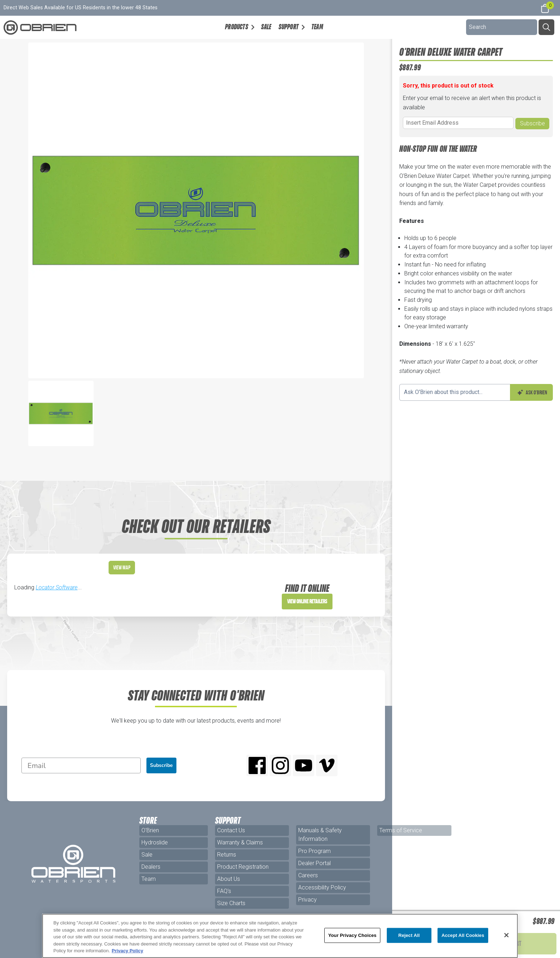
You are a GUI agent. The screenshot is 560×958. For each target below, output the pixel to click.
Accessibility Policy (322, 887)
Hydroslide (155, 842)
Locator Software (57, 587)
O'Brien (150, 830)
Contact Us (231, 830)
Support (289, 27)
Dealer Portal (314, 863)
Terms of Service (401, 830)
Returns (227, 855)
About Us (229, 879)
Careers (308, 875)
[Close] (506, 935)
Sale (266, 27)
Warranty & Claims (240, 842)
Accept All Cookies (463, 935)
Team (317, 27)
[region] (280, 936)
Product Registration (243, 867)
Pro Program (314, 851)
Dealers (151, 867)
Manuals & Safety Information (320, 835)
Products (237, 27)
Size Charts (231, 903)
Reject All (409, 935)
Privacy (307, 900)
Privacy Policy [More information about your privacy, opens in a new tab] (127, 951)
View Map (122, 567)
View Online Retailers (307, 601)
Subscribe (161, 765)
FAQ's (224, 891)
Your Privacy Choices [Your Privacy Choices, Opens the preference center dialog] (352, 935)
